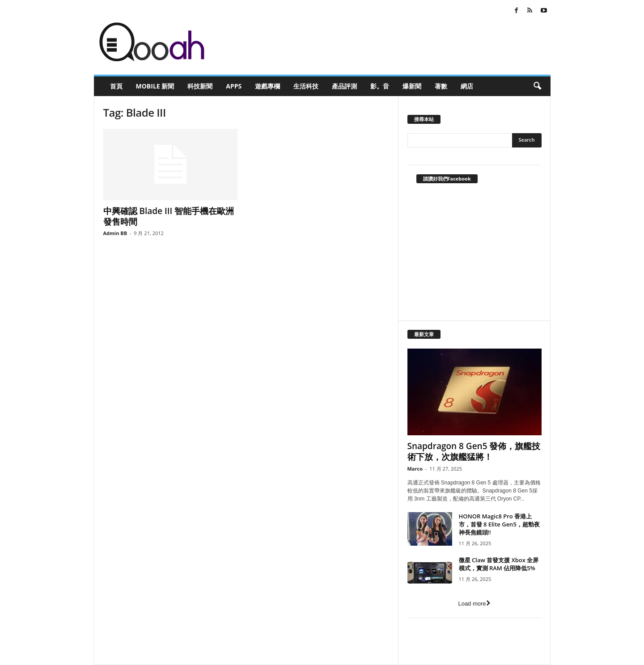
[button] (537, 86)
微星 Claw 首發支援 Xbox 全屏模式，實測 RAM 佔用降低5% (499, 564)
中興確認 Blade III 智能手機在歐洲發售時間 (169, 216)
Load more (474, 604)
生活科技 (306, 86)
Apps (234, 86)
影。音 (380, 86)
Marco (415, 469)
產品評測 (344, 86)
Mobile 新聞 (155, 86)
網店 (467, 86)
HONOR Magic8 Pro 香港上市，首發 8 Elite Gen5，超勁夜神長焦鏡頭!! (499, 524)
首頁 (116, 86)
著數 (441, 86)
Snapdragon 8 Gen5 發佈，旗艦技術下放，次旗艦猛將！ (474, 451)
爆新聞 (412, 86)
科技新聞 (200, 86)
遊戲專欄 (267, 86)
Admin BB (115, 233)
